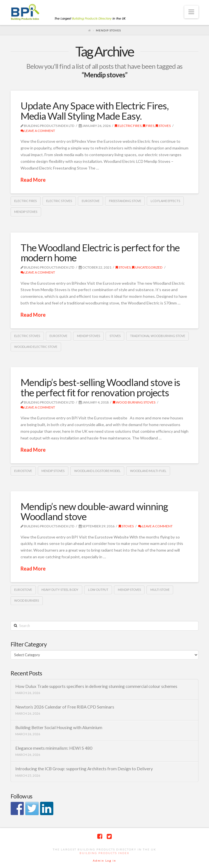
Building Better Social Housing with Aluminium (59, 727)
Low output (98, 590)
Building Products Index (104, 853)
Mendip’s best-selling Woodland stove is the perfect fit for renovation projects (100, 387)
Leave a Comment (38, 131)
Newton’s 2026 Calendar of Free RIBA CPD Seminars (65, 707)
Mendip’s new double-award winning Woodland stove (94, 511)
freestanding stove (125, 201)
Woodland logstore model (97, 471)
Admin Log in (104, 860)
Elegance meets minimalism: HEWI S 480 (54, 748)
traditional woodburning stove (158, 336)
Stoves (163, 126)
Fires (149, 126)
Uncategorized (147, 267)
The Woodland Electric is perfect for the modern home (100, 253)
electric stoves (59, 201)
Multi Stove (160, 590)
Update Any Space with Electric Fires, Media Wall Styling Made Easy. (95, 111)
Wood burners (27, 600)
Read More (33, 180)
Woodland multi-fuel (148, 471)
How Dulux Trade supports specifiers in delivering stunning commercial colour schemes (96, 686)
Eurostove (91, 201)
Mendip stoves (26, 212)
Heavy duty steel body (60, 590)
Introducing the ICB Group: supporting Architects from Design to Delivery (84, 769)
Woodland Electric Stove (36, 347)
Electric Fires (128, 126)
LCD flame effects (165, 201)
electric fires (25, 201)
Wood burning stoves (134, 402)
